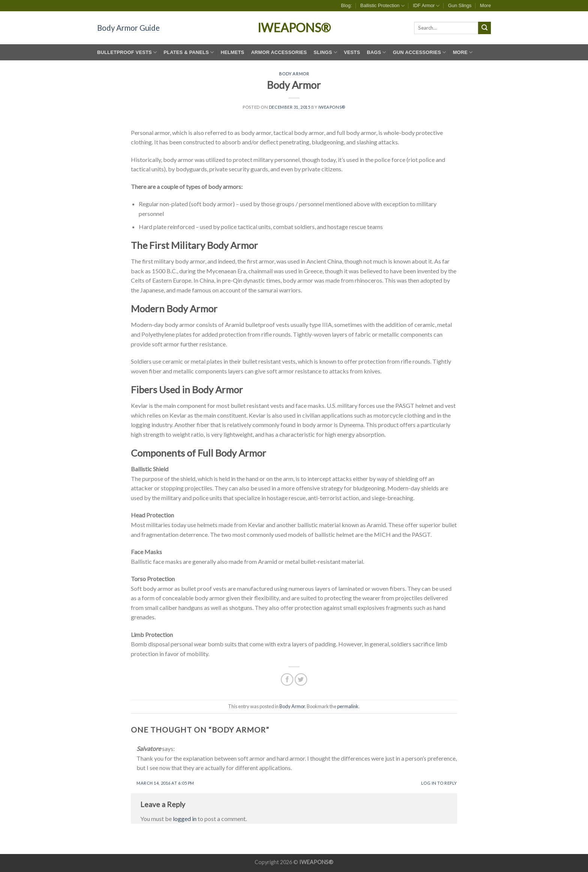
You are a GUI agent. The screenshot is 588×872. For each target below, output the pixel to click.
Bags (376, 52)
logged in (185, 819)
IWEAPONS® (294, 28)
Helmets (232, 52)
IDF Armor (426, 6)
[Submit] (484, 28)
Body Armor (294, 74)
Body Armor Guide (128, 28)
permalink (348, 706)
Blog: (346, 5)
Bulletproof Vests (127, 52)
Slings (325, 52)
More (485, 5)
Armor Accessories (279, 52)
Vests (352, 52)
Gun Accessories (420, 52)
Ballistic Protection (382, 6)
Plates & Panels (189, 52)
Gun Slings (460, 5)
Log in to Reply (439, 783)
